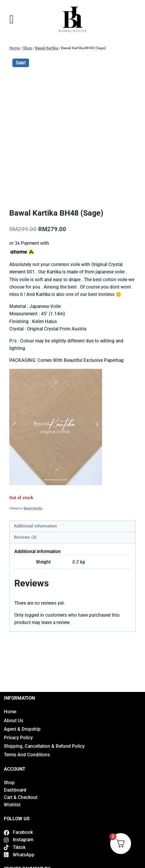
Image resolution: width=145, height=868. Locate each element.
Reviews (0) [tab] (25, 537)
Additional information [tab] (35, 526)
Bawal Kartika (33, 508)
